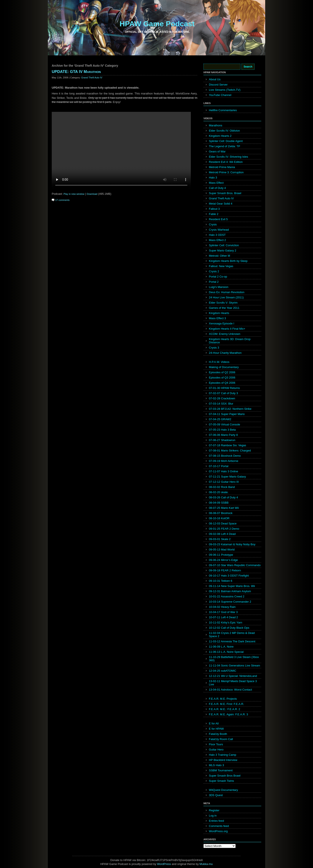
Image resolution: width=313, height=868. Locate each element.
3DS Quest (216, 795)
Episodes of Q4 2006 (222, 383)
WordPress (164, 864)
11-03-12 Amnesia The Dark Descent (232, 641)
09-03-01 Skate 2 (220, 539)
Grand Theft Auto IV (92, 78)
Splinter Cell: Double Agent (226, 141)
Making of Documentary (224, 367)
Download (92, 194)
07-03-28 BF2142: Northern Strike (230, 409)
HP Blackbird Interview (223, 760)
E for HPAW (216, 729)
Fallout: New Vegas (221, 266)
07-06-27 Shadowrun (222, 440)
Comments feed (219, 826)
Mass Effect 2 (217, 240)
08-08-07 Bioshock (221, 513)
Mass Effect (216, 183)
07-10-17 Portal (219, 466)
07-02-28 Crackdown (222, 398)
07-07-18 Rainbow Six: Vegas (227, 445)
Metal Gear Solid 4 (221, 204)
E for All (214, 723)
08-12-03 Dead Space (223, 523)
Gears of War (217, 151)
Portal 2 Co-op (218, 277)
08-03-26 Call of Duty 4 (223, 497)
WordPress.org (218, 831)
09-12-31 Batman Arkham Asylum (230, 591)
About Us (215, 79)
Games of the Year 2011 (224, 308)
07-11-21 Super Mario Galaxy (227, 477)
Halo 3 (213, 178)
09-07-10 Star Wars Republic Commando (235, 565)
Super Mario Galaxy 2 (223, 250)
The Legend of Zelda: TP (225, 146)
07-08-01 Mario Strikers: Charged (230, 451)
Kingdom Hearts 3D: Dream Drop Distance (230, 341)
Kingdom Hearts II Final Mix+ (227, 329)
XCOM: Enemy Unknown (225, 334)
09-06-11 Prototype (221, 555)
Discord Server (218, 85)
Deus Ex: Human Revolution (227, 292)
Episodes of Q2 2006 (222, 372)
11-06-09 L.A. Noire (221, 647)
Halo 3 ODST (217, 235)
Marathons (216, 125)
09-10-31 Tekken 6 (221, 581)
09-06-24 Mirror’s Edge (223, 560)
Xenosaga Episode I (221, 323)
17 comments (62, 200)
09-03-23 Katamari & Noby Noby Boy (232, 544)
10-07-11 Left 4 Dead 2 (223, 617)
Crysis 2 (214, 271)
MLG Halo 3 (216, 765)
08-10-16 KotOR (219, 518)
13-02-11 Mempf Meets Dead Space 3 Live (233, 683)
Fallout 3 (214, 209)
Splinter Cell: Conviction (224, 245)
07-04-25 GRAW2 (220, 419)
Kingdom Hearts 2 (220, 136)
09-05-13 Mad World (222, 550)
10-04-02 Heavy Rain (222, 607)
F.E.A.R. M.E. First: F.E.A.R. (226, 704)
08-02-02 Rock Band (222, 487)
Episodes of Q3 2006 (222, 378)
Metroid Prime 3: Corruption (226, 172)
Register (214, 810)
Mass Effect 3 (217, 318)
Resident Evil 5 (218, 219)
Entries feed (216, 821)
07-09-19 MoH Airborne (224, 461)
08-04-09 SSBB (219, 503)
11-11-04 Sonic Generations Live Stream (235, 665)
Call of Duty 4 (217, 188)
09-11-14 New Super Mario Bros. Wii (232, 586)
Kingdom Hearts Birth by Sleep (228, 261)
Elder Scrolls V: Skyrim (223, 303)
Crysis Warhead (219, 230)
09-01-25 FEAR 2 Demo (224, 529)
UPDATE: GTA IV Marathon (76, 72)
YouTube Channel (220, 95)
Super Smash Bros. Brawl (225, 193)
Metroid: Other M (220, 256)
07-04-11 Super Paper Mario (227, 414)
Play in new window (74, 194)
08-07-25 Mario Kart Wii (224, 508)
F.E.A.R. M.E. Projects (223, 699)
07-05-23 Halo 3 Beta (222, 430)
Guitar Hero (216, 750)
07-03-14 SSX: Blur (221, 404)
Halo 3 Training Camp (223, 755)
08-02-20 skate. (219, 492)
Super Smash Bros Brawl (225, 776)
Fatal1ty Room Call (221, 739)
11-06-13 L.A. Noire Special (226, 652)
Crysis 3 (214, 348)
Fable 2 (214, 214)
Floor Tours (216, 744)
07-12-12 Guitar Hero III (224, 482)
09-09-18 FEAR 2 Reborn (225, 570)
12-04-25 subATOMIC (223, 671)
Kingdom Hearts (219, 313)
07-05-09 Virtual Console (225, 424)
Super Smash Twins (221, 781)
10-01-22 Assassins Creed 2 (227, 596)
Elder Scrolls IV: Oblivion (224, 131)
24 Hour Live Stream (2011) (226, 297)
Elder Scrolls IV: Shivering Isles (228, 157)
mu (211, 864)
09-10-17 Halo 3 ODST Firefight (229, 576)
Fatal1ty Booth (218, 734)
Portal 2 (214, 282)
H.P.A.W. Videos (219, 362)
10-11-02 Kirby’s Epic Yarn (226, 622)
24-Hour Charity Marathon (225, 353)
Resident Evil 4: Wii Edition (226, 162)
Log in (213, 816)
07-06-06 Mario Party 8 (223, 435)
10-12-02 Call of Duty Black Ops (229, 628)
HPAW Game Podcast (157, 24)
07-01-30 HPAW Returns (224, 388)
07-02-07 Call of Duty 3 (223, 393)
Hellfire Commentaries (223, 110)
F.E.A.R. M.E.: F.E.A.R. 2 (225, 709)
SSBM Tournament (221, 770)
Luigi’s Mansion (219, 287)
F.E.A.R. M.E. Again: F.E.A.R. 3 (228, 714)
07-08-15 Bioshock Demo (225, 456)
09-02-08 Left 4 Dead (222, 534)
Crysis (213, 224)
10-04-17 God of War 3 (223, 612)
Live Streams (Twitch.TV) (225, 90)
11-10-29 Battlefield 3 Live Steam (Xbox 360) (234, 659)
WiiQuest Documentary (223, 790)
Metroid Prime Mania (222, 167)
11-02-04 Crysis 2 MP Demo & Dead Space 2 (232, 635)
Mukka (204, 864)
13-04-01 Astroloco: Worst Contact (230, 690)
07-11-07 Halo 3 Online (223, 471)
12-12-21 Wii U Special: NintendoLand (233, 676)
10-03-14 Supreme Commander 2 (230, 602)
